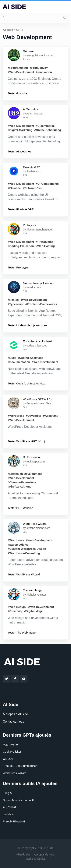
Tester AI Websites (20, 151)
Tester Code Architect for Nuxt (27, 383)
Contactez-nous (13, 722)
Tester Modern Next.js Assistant (28, 325)
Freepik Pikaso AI (14, 821)
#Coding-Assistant (30, 358)
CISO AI (8, 759)
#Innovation (44, 72)
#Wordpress (16, 416)
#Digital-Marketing (20, 130)
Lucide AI (9, 814)
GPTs (20, 30)
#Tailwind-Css (32, 188)
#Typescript (16, 304)
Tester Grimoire (18, 93)
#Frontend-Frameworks (41, 304)
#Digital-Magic (34, 611)
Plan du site (23, 855)
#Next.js (13, 300)
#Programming (18, 68)
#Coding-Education (21, 246)
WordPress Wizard (15, 773)
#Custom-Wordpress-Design (27, 549)
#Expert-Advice (18, 545)
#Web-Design (17, 607)
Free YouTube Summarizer (20, 766)
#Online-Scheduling (48, 130)
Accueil (8, 30)
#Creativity (15, 611)
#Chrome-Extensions (22, 482)
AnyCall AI (9, 807)
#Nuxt (12, 358)
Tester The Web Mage (22, 632)
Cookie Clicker (12, 752)
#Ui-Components (47, 184)
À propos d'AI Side (15, 714)
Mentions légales (35, 859)
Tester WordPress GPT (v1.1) (26, 441)
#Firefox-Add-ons (20, 486)
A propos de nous (44, 855)
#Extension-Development (25, 474)
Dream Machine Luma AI (18, 800)
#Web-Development (21, 72)
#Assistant (50, 416)
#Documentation (19, 362)
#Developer (34, 416)
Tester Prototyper (19, 267)
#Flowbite (14, 188)
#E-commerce (45, 126)
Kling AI (8, 793)
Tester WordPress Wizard (24, 574)
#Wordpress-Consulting (24, 553)
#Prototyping (45, 242)
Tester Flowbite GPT (21, 209)
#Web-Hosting (45, 246)
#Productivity (39, 68)
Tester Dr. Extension (20, 508)
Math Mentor (11, 745)
